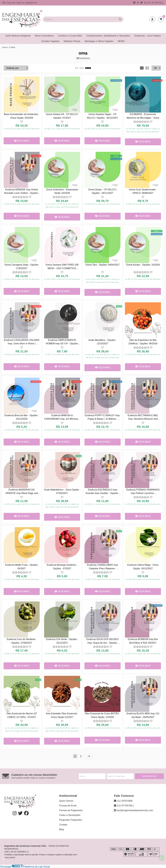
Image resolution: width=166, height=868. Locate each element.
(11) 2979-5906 (123, 801)
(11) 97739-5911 (154, 3)
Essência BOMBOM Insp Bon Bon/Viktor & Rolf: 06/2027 (143, 641)
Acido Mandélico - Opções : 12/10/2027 (102, 342)
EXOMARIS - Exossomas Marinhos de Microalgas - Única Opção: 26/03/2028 (143, 116)
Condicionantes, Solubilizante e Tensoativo (108, 36)
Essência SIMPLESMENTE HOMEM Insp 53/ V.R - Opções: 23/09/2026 (62, 342)
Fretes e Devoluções (70, 815)
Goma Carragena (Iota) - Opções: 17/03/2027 (22, 266)
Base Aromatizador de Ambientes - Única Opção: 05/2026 (22, 116)
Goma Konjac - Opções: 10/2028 (143, 265)
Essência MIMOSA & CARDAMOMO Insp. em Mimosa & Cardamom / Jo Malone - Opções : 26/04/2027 (62, 418)
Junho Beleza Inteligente (18, 36)
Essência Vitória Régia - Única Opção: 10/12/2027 (143, 567)
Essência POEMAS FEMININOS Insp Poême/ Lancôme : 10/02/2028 (143, 492)
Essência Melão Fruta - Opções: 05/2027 (22, 567)
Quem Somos (66, 801)
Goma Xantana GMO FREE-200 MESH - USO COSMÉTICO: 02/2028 (62, 267)
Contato (63, 825)
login (19, 3)
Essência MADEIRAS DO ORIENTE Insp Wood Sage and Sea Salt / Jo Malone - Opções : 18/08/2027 (22, 492)
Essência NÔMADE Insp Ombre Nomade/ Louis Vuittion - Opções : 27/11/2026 (22, 192)
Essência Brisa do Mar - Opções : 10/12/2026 (22, 417)
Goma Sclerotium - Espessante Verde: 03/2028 (62, 191)
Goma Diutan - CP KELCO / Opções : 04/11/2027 (102, 191)
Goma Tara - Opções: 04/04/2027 (103, 265)
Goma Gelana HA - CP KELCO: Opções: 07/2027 (62, 116)
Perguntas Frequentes (71, 820)
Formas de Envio (68, 806)
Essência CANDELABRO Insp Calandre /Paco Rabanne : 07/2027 (102, 567)
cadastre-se (31, 3)
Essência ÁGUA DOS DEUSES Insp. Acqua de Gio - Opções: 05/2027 (103, 641)
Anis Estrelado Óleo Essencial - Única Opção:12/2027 (62, 715)
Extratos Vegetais (50, 41)
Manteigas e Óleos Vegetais (99, 41)
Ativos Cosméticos (44, 36)
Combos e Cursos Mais (70, 36)
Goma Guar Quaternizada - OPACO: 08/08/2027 (143, 191)
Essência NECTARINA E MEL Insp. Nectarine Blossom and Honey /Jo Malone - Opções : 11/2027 (143, 418)
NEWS (121, 41)
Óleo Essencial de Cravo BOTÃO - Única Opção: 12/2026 (102, 715)
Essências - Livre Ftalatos (148, 36)
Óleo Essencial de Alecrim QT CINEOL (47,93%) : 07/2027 (22, 715)
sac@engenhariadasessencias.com (134, 810)
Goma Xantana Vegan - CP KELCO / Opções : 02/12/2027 (102, 116)
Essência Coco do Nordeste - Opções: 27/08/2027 (22, 641)
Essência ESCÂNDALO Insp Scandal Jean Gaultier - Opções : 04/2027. (102, 492)
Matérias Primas (72, 41)
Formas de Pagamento (71, 810)
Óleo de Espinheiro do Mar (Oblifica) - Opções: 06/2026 (143, 342)
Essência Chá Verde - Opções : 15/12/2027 (62, 641)
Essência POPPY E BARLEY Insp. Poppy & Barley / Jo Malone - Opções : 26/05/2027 (102, 418)
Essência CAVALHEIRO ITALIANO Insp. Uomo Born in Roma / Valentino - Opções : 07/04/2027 (22, 342)
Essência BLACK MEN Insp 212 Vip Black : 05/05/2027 (143, 715)
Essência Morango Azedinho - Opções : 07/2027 (62, 567)
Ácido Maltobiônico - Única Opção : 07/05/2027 (62, 491)
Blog (62, 829)
